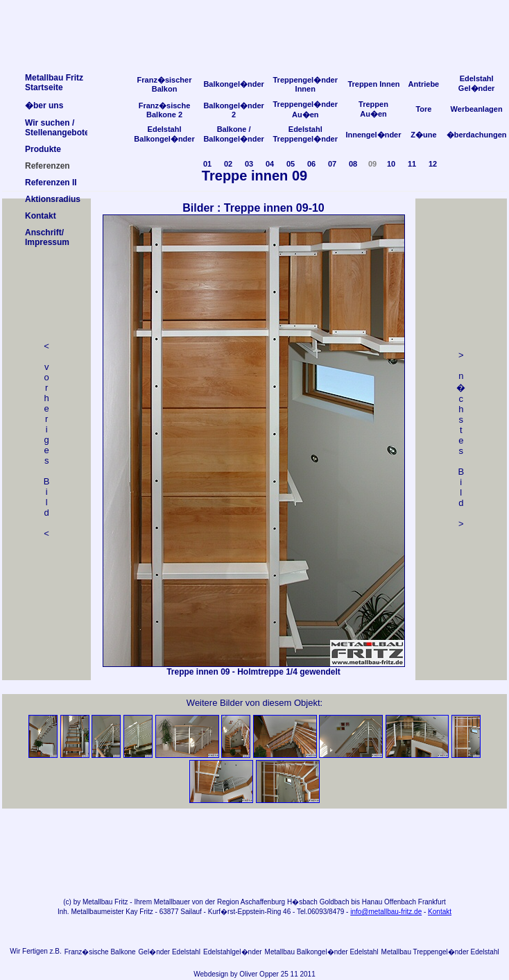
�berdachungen (477, 135)
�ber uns (44, 105)
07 (332, 164)
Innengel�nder (373, 135)
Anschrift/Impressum (47, 237)
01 (207, 164)
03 (249, 164)
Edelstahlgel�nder (233, 952)
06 (311, 164)
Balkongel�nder (233, 84)
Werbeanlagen (477, 109)
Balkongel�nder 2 (233, 110)
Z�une (423, 135)
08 (353, 164)
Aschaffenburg (263, 902)
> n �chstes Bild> (461, 439)
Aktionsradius (53, 199)
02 (228, 164)
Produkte (43, 149)
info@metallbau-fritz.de (386, 912)
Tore (423, 109)
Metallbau (97, 902)
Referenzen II (51, 183)
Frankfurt (432, 902)
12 (433, 164)
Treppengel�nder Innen (305, 84)
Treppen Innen (373, 84)
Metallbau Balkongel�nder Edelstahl (322, 952)
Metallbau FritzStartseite (54, 83)
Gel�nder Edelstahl (170, 952)
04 (270, 164)
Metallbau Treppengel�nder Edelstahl (440, 952)
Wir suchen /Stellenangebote (57, 128)
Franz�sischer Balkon (165, 84)
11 (412, 164)
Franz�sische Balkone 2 (165, 110)
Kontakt (440, 912)
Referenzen (48, 166)
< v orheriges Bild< (47, 440)
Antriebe (424, 84)
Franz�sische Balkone (100, 952)
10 (391, 164)
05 (291, 164)
